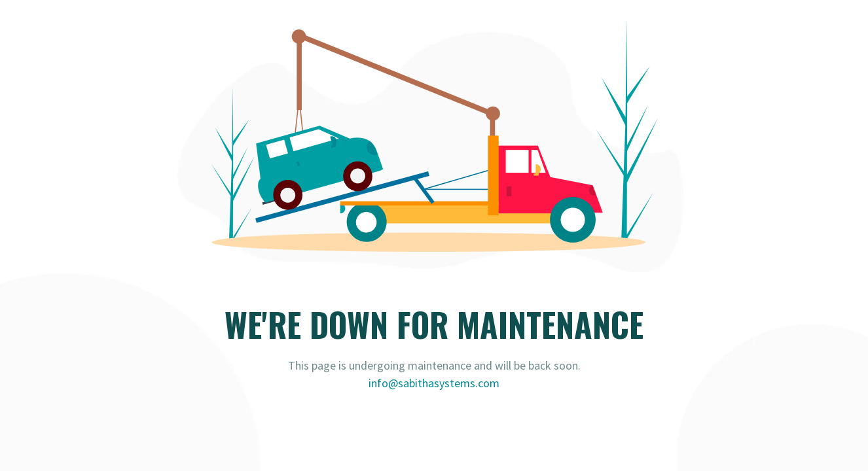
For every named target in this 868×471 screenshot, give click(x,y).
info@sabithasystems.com (434, 383)
